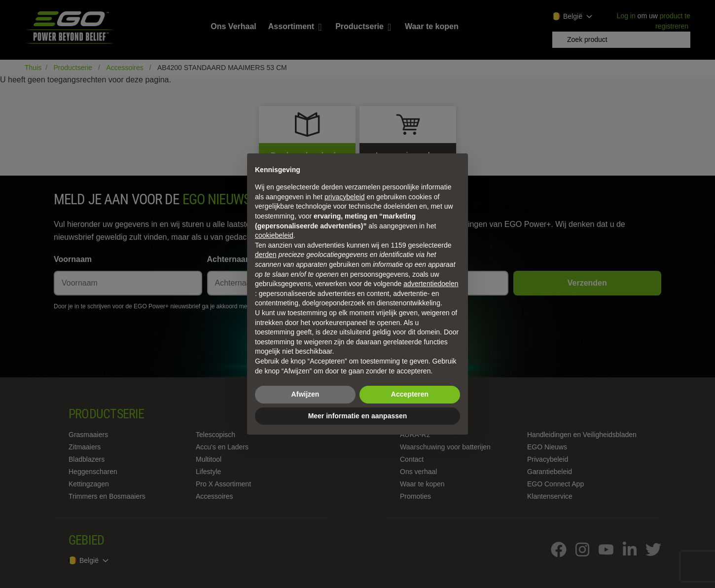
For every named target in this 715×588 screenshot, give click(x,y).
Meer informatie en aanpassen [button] (358, 416)
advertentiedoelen (431, 284)
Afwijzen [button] (305, 394)
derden (266, 255)
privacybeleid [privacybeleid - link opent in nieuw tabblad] (345, 197)
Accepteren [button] (410, 394)
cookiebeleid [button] (274, 235)
